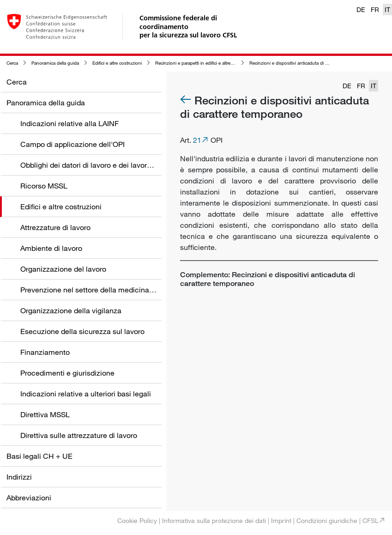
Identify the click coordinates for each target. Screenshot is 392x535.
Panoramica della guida (55, 63)
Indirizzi (19, 477)
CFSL (371, 520)
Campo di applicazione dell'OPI (72, 144)
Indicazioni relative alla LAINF (69, 123)
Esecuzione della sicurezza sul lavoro (82, 331)
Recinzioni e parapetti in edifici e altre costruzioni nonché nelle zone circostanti (235, 63)
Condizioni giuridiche (327, 520)
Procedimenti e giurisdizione (67, 373)
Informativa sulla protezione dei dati (214, 520)
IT (387, 9)
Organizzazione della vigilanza (71, 310)
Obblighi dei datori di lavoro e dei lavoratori (91, 165)
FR (375, 9)
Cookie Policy (137, 520)
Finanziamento (45, 352)
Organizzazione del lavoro (63, 269)
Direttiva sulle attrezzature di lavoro (79, 435)
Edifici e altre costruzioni (117, 63)
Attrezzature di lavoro (55, 227)
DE (361, 9)
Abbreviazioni (29, 498)
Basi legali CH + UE (39, 456)
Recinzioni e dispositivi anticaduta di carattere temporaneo (309, 63)
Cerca (12, 63)
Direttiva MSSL (45, 414)
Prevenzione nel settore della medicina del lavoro (102, 290)
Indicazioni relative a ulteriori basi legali (86, 394)
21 (197, 140)
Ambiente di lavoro (51, 248)
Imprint (281, 520)
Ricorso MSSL (44, 186)
